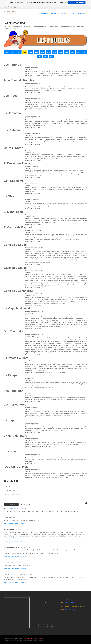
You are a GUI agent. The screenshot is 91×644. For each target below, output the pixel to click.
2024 (46, 56)
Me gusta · (7, 523)
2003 (54, 52)
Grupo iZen (40, 638)
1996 (13, 52)
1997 (19, 52)
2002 (48, 52)
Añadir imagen (26, 504)
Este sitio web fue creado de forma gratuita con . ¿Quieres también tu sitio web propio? (46, 3)
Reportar (23, 523)
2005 (66, 52)
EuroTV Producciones (30, 638)
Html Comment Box (17, 508)
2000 (37, 52)
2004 (60, 52)
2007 (72, 52)
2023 (40, 56)
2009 (84, 52)
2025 (51, 56)
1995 (7, 52)
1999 (31, 52)
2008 (78, 52)
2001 (43, 52)
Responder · (15, 523)
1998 (25, 52)
